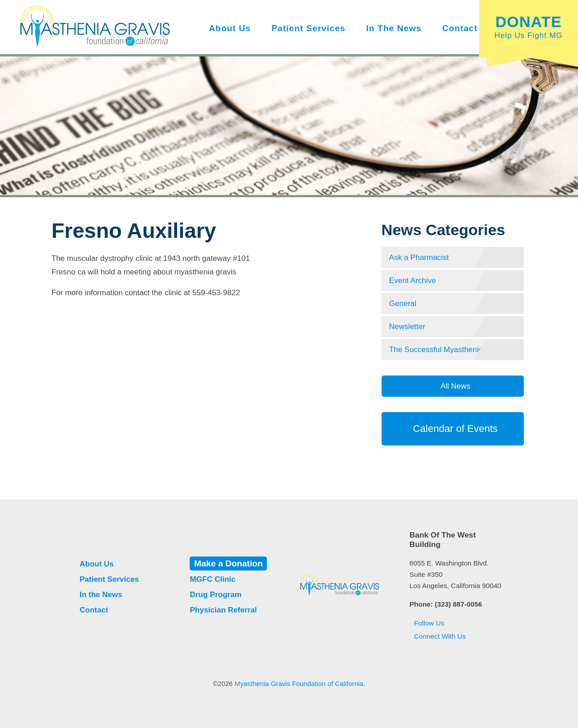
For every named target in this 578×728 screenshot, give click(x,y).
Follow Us (427, 623)
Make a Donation (228, 563)
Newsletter (407, 327)
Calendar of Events (453, 429)
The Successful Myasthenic (436, 350)
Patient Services (308, 28)
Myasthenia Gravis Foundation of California (299, 684)
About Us (230, 28)
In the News (394, 28)
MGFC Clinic (212, 579)
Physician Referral (223, 610)
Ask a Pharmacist (419, 257)
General (403, 304)
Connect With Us (438, 636)
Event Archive (413, 281)
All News (455, 386)
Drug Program (215, 595)
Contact (460, 28)
